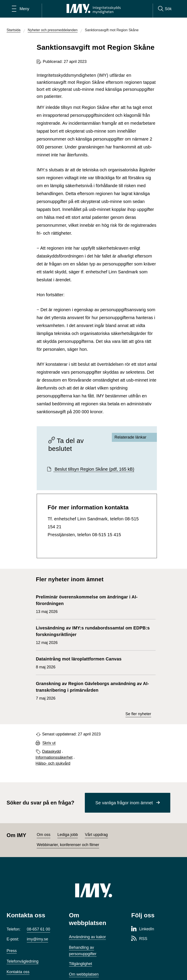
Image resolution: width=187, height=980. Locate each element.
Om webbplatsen (84, 974)
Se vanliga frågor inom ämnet (124, 803)
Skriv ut (49, 743)
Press (12, 951)
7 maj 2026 (93, 690)
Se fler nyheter (138, 714)
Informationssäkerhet (54, 757)
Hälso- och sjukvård (53, 763)
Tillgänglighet (81, 964)
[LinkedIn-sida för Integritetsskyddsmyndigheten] (143, 929)
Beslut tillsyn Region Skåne (94, 469)
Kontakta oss (18, 972)
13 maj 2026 (93, 604)
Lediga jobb (68, 835)
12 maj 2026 (93, 635)
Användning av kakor (87, 937)
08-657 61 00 (38, 929)
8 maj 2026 (79, 662)
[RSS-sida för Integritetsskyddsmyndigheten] (139, 939)
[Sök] (165, 9)
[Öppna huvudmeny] (21, 9)
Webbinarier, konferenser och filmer (68, 845)
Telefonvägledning (23, 961)
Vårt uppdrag (96, 835)
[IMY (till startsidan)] (94, 890)
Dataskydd (52, 751)
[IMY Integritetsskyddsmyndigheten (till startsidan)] (94, 9)
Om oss (44, 835)
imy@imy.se (37, 939)
